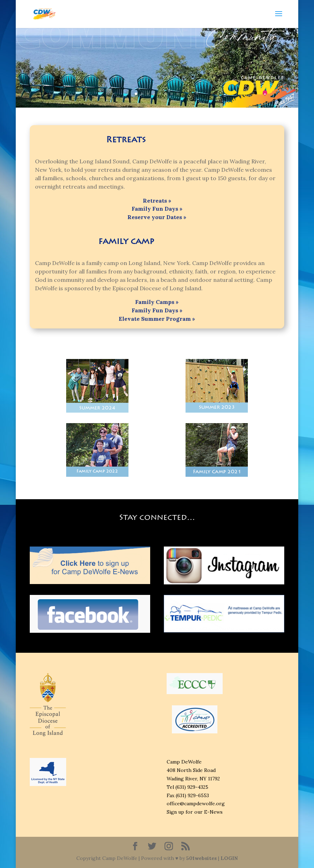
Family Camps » (157, 302)
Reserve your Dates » (157, 217)
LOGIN (229, 858)
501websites (201, 858)
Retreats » (157, 201)
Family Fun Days (156, 209)
